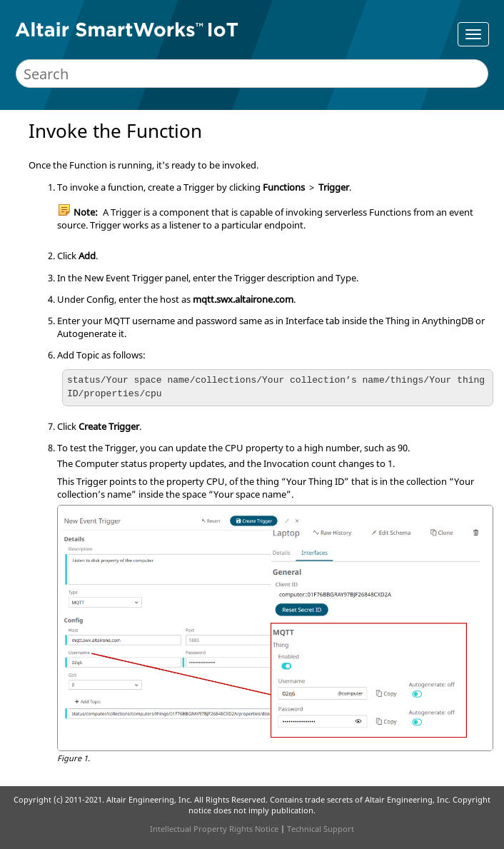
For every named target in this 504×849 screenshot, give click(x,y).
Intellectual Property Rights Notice (214, 829)
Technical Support (321, 829)
